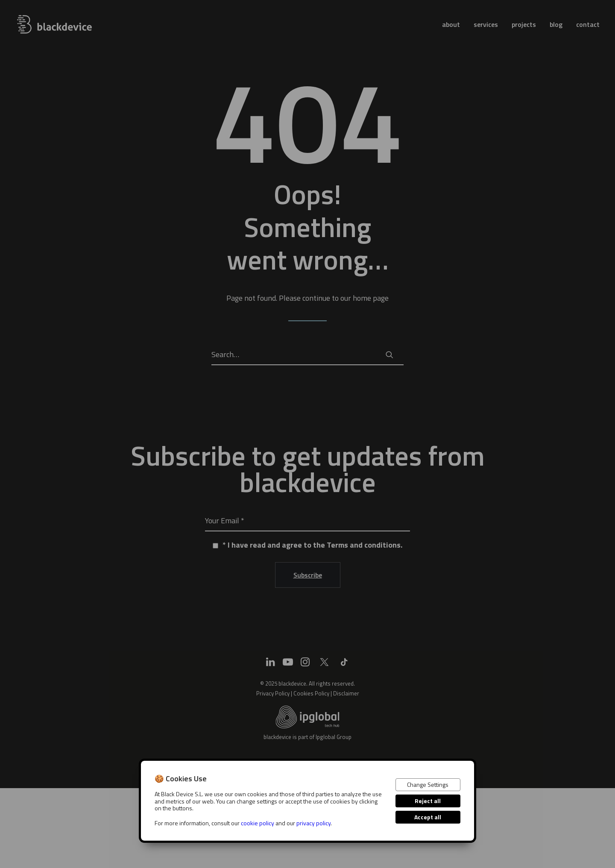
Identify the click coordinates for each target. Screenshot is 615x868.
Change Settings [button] (428, 784)
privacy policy (313, 823)
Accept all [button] (428, 817)
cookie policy (258, 823)
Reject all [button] (428, 801)
